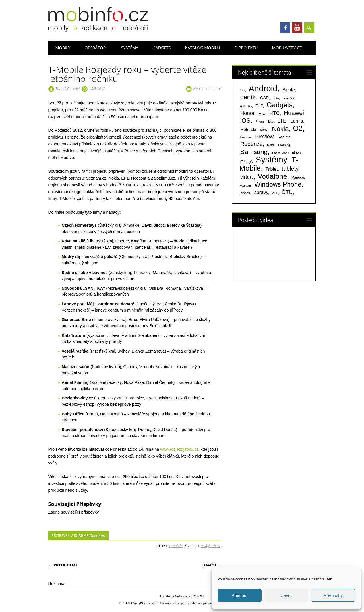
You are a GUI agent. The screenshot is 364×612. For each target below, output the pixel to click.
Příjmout (239, 595)
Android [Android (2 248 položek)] (263, 88)
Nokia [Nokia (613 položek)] (280, 129)
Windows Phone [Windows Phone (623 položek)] (278, 184)
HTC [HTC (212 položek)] (274, 113)
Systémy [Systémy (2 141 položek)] (271, 160)
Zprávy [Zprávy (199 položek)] (261, 192)
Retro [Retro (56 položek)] (271, 145)
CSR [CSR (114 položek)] (265, 98)
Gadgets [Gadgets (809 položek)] (280, 105)
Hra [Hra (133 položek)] (262, 113)
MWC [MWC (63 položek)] (264, 130)
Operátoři (96, 48)
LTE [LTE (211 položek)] (282, 121)
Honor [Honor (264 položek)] (247, 113)
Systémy (130, 48)
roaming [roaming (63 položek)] (284, 145)
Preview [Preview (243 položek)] (264, 136)
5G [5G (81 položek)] (243, 90)
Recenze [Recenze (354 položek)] (252, 144)
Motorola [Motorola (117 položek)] (248, 129)
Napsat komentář (207, 88)
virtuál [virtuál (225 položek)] (247, 177)
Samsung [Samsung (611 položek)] (254, 152)
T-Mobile (176, 546)
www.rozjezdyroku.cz (179, 449)
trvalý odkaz (211, 546)
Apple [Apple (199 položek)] (289, 90)
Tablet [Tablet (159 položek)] (272, 169)
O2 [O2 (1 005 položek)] (298, 128)
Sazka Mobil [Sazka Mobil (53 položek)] (280, 153)
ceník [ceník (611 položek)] (248, 97)
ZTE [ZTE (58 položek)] (275, 193)
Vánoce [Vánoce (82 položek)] (298, 177)
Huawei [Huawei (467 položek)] (294, 113)
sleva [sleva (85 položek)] (296, 153)
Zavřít (286, 595)
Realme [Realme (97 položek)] (284, 137)
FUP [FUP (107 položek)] (259, 106)
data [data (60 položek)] (276, 98)
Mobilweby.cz (287, 48)
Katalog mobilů (203, 48)
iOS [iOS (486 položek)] (245, 120)
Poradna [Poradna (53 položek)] (246, 137)
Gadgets (162, 48)
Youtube (297, 28)
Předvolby (333, 595)
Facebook (285, 28)
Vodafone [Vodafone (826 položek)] (272, 176)
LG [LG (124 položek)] (271, 121)
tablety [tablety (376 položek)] (290, 169)
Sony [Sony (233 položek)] (246, 161)
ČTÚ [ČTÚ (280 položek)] (287, 192)
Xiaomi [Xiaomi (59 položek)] (245, 193)
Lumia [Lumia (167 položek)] (297, 121)
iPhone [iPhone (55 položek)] (260, 121)
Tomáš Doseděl (68, 88)
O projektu (246, 48)
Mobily (63, 48)
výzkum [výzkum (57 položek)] (246, 186)
